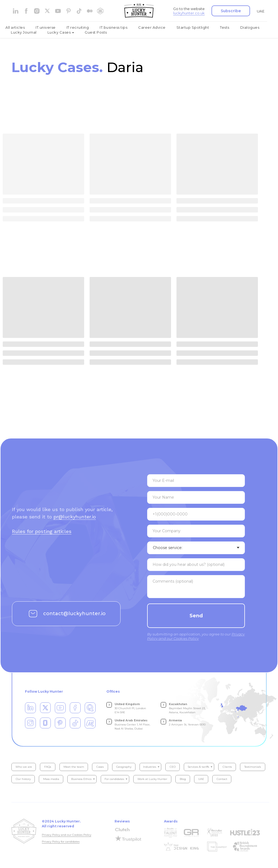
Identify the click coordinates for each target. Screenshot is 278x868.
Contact (222, 779)
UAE (261, 11)
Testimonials (253, 767)
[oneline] (196, 531)
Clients (227, 767)
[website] (47, 11)
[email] (196, 481)
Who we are (24, 767)
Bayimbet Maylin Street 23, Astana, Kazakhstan (187, 708)
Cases (100, 767)
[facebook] (26, 11)
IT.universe (46, 27)
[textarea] (196, 565)
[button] (231, 11)
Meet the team (74, 767)
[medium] (90, 11)
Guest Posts (96, 32)
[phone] (196, 514)
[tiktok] (79, 11)
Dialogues (250, 27)
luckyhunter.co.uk (189, 13)
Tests (225, 27)
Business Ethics (81, 779)
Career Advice (152, 27)
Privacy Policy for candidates (61, 842)
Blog (183, 779)
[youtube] (58, 11)
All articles (15, 27)
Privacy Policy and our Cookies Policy (67, 835)
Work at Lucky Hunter (152, 779)
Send (196, 616)
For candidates (114, 779)
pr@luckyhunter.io (75, 517)
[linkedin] (16, 11)
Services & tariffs (198, 767)
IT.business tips (113, 27)
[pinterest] (69, 11)
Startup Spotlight (193, 27)
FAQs (48, 767)
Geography (124, 767)
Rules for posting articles (42, 531)
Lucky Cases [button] (59, 32)
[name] (196, 497)
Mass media (51, 779)
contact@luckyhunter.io (74, 614)
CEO (173, 767)
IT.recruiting (78, 27)
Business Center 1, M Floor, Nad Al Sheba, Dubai (132, 725)
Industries (150, 767)
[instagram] (37, 11)
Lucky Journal (24, 32)
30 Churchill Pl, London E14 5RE (130, 708)
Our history (23, 779)
